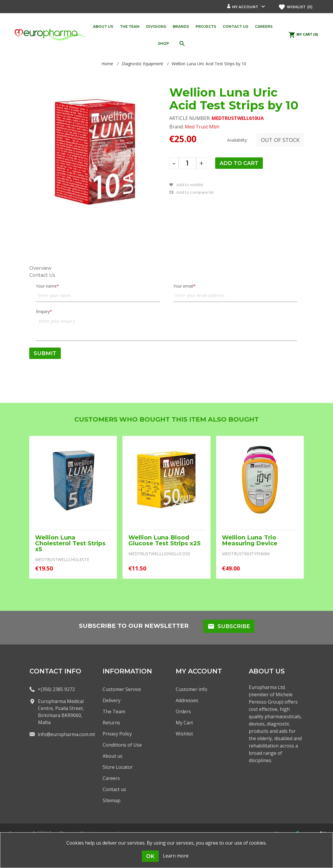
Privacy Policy (117, 734)
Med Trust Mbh (202, 127)
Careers (111, 778)
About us (113, 756)
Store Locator (118, 767)
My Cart (184, 723)
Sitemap (112, 800)
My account (245, 7)
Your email (183, 286)
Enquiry (43, 311)
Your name (46, 286)
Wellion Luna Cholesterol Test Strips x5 (70, 543)
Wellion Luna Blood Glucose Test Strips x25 (164, 540)
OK (150, 856)
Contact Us (42, 275)
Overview (40, 268)
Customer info (191, 689)
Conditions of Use (122, 745)
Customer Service (122, 689)
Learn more (176, 856)
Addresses (187, 700)
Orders (183, 711)
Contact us (114, 789)
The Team (114, 711)
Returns (111, 723)
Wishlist (184, 734)
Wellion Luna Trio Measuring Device (250, 540)
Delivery (112, 700)
